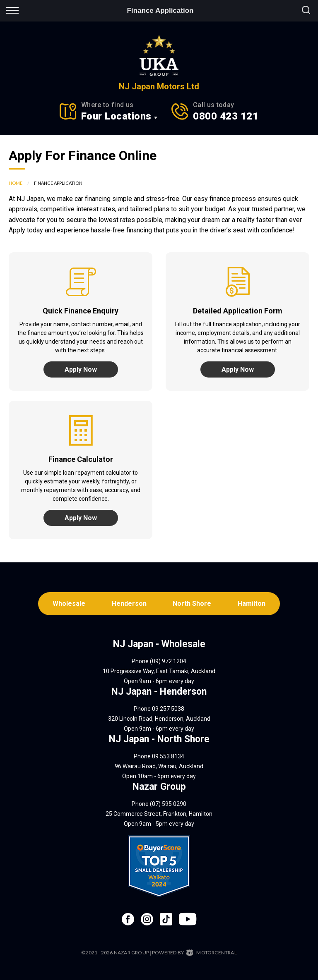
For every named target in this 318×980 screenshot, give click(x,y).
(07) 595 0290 (168, 804)
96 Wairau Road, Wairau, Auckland (159, 766)
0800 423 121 (226, 116)
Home (16, 183)
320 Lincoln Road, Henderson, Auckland (159, 719)
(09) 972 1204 (168, 661)
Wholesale (69, 604)
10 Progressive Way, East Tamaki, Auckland (159, 671)
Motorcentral (212, 953)
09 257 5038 (168, 709)
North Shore (192, 604)
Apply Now (81, 369)
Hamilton (252, 604)
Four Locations (116, 116)
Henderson (129, 604)
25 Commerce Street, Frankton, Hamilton (159, 814)
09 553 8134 (168, 756)
